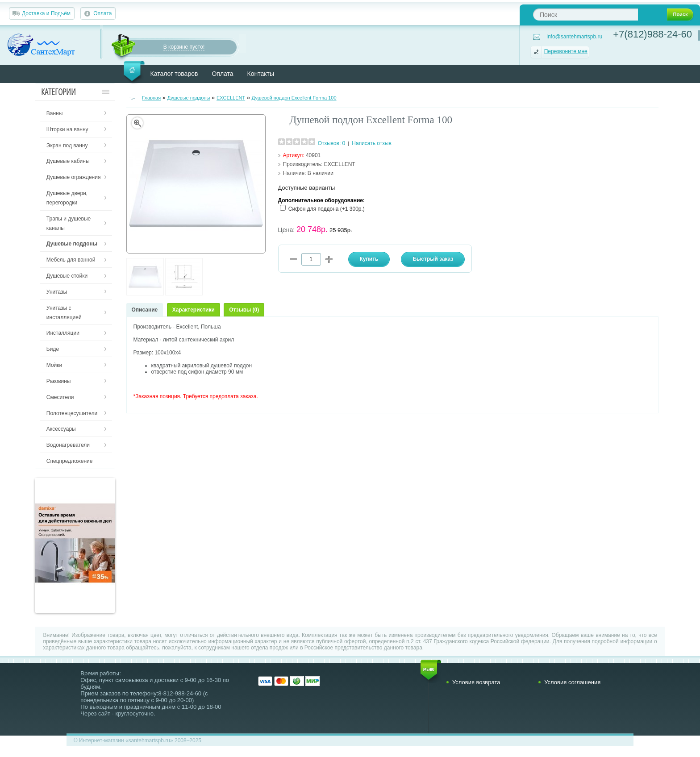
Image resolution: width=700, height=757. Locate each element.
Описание (145, 310)
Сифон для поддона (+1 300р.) (327, 209)
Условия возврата (476, 682)
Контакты (261, 74)
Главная (151, 98)
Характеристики (194, 310)
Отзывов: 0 (332, 143)
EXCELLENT (231, 98)
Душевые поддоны (189, 98)
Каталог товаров (174, 74)
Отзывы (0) (244, 310)
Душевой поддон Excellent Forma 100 (294, 98)
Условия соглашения (572, 682)
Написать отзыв (371, 143)
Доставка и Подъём (46, 13)
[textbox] (585, 15)
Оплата (102, 13)
